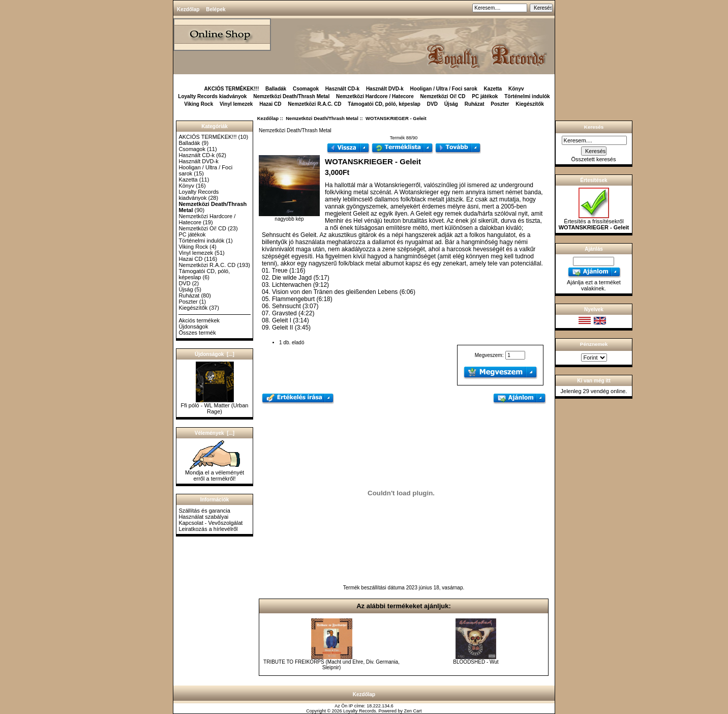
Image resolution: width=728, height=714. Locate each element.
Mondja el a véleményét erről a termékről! (215, 473)
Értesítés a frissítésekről (594, 222)
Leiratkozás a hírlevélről (208, 529)
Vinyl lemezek (236, 104)
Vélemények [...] (215, 433)
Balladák (276, 89)
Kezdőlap (188, 9)
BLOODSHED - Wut (476, 662)
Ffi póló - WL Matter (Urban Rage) (215, 406)
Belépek (216, 9)
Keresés (594, 127)
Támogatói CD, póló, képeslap (384, 104)
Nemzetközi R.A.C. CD (314, 104)
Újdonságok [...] (215, 354)
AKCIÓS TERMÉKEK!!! (231, 89)
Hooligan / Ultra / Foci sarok (444, 89)
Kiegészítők (530, 104)
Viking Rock (199, 104)
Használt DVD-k (385, 89)
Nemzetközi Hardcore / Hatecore (375, 96)
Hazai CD (270, 104)
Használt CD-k (342, 89)
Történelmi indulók (527, 96)
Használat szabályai (203, 517)
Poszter (500, 104)
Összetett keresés (593, 159)
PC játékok (485, 96)
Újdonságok (193, 326)
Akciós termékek (199, 320)
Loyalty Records (360, 711)
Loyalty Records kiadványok (212, 96)
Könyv (516, 89)
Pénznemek (594, 344)
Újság (451, 104)
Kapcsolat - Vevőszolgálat (210, 523)
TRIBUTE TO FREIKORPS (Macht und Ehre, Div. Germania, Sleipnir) (331, 665)
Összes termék (197, 333)
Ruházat (475, 104)
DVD (432, 104)
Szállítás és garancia (204, 511)
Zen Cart (413, 711)
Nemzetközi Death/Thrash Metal (322, 118)
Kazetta (493, 89)
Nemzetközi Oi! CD (443, 96)
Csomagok (306, 89)
